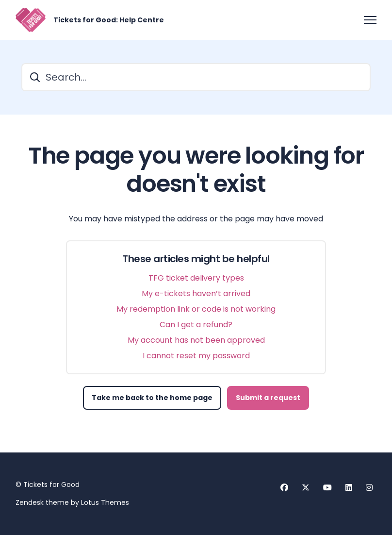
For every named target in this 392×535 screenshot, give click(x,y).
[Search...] (196, 77)
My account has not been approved (196, 340)
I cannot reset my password (196, 356)
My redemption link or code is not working (196, 309)
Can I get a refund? (196, 325)
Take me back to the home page (152, 398)
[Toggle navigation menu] (370, 20)
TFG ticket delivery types (196, 278)
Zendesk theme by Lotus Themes (72, 502)
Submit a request (268, 398)
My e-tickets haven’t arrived (196, 293)
